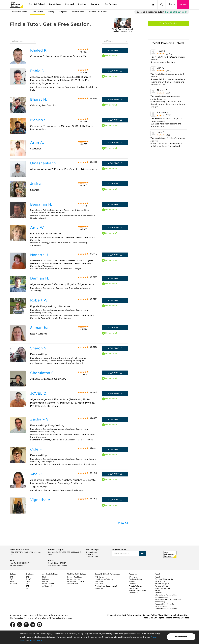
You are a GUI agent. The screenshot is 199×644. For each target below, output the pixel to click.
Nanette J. (39, 255)
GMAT (28, 579)
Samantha (39, 328)
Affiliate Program (162, 584)
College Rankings (74, 577)
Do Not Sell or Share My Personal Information (166, 615)
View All (123, 523)
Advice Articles (135, 579)
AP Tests (13, 584)
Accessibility (160, 602)
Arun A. (37, 143)
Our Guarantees (161, 597)
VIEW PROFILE (115, 50)
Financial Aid (73, 584)
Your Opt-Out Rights (154, 618)
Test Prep (99, 584)
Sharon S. (39, 348)
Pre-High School (37, 4)
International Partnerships (166, 595)
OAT (27, 588)
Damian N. (40, 278)
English (45, 581)
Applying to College (76, 581)
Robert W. (39, 300)
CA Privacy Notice (132, 615)
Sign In (171, 4)
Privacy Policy (114, 615)
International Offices (137, 590)
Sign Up (183, 4)
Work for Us (160, 581)
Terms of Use (36, 640)
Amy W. (37, 228)
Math (44, 577)
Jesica (36, 184)
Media (157, 590)
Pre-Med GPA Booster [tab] (98, 12)
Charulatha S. (42, 373)
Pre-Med (69, 4)
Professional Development (106, 586)
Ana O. (36, 474)
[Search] (162, 5)
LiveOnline (133, 584)
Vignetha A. (41, 500)
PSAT (12, 581)
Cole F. (36, 449)
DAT (27, 586)
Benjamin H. (41, 204)
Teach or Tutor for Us (164, 579)
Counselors (134, 593)
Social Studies (48, 584)
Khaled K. (39, 50)
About (157, 577)
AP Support (47, 586)
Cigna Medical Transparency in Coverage (166, 607)
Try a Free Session (168, 23)
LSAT (28, 581)
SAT (11, 577)
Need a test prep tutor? (162, 12)
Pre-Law (82, 4)
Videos (132, 581)
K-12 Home (99, 577)
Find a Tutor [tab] (37, 12)
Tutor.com (99, 581)
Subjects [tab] (63, 12)
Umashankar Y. (44, 163)
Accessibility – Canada (164, 604)
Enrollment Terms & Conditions (168, 599)
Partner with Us (161, 586)
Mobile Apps (134, 588)
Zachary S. (40, 419)
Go (143, 553)
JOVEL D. (39, 393)
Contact (158, 593)
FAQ (12, 554)
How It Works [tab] (78, 12)
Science (45, 579)
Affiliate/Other (92, 557)
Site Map (185, 618)
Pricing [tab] (51, 12)
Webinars (133, 577)
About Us (99, 588)
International (92, 552)
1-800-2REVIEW (26, 552)
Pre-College (55, 4)
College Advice (74, 579)
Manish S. (39, 120)
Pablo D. (38, 71)
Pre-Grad (96, 4)
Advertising (91, 554)
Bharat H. (38, 99)
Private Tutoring (136, 586)
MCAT (28, 584)
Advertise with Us (162, 588)
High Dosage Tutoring (104, 579)
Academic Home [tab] (19, 12)
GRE (27, 577)
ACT (12, 579)
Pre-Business (111, 4)
